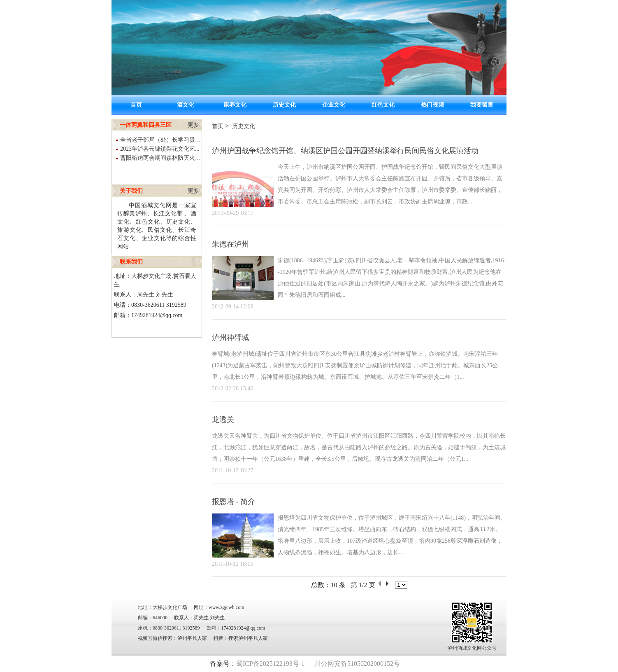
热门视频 (432, 105)
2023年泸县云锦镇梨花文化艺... (160, 149)
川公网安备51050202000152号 (357, 664)
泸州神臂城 (230, 338)
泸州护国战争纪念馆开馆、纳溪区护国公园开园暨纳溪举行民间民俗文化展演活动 (345, 151)
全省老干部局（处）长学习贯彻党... (161, 140)
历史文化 (284, 105)
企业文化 (334, 105)
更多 (193, 125)
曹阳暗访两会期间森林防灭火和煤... (161, 158)
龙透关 (223, 420)
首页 (136, 105)
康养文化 (235, 105)
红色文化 (383, 105)
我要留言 (482, 105)
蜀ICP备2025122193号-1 (270, 664)
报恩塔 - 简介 (233, 502)
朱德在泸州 (230, 244)
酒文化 (186, 105)
